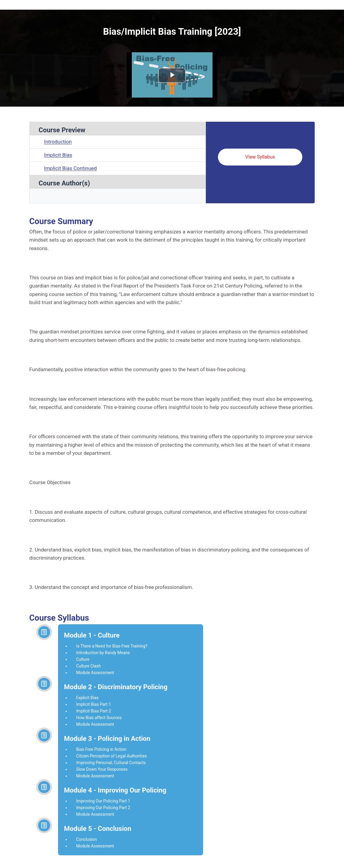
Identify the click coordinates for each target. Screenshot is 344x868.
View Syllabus (260, 157)
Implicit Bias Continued (70, 168)
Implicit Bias (58, 155)
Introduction (58, 142)
